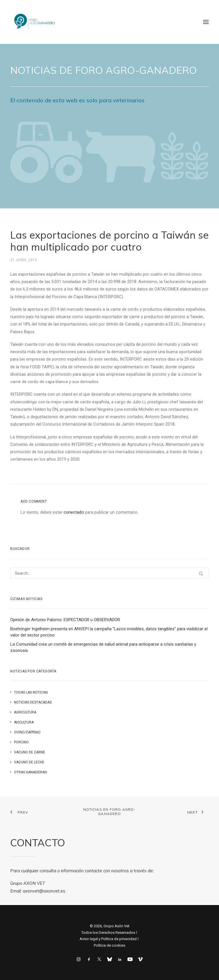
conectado (74, 512)
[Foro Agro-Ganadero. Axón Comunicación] (35, 22)
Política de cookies (109, 945)
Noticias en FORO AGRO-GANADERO (109, 812)
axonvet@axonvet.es (44, 891)
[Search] (109, 573)
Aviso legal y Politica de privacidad (108, 939)
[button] (206, 22)
